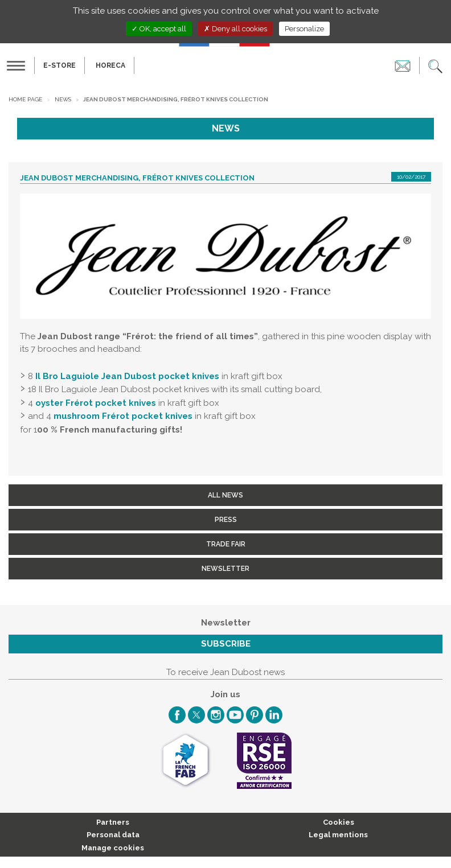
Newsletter (225, 569)
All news (225, 495)
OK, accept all (159, 29)
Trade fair (226, 544)
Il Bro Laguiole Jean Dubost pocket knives (127, 376)
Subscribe (226, 644)
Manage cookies (113, 848)
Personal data (113, 835)
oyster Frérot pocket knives (96, 403)
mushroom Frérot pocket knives (123, 416)
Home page (25, 99)
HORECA (110, 65)
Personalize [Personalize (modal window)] (304, 29)
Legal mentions (338, 835)
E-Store (60, 65)
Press (226, 520)
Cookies (339, 822)
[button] (435, 65)
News (63, 99)
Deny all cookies (235, 29)
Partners (113, 822)
